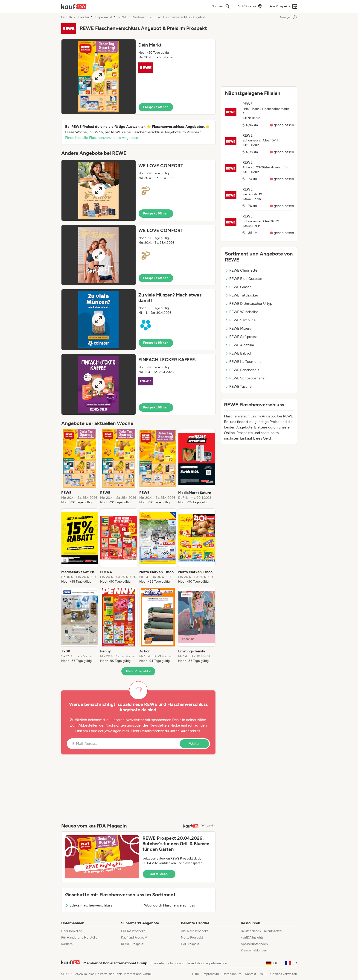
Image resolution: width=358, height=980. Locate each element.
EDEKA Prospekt (133, 931)
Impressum (211, 974)
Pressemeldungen (254, 950)
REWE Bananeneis (242, 370)
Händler (84, 17)
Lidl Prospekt (190, 944)
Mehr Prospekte (138, 671)
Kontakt (251, 974)
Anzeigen (288, 17)
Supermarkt (104, 17)
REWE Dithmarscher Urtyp (249, 304)
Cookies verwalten (284, 974)
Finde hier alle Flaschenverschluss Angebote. (102, 138)
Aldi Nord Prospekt (194, 931)
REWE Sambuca (240, 320)
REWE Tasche (238, 386)
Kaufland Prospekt (134, 937)
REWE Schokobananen (246, 378)
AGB (263, 974)
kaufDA (67, 17)
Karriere (67, 944)
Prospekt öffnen (156, 107)
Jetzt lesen (159, 874)
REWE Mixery (238, 328)
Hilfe (195, 974)
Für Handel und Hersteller (80, 937)
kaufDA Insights (252, 937)
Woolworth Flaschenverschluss (167, 905)
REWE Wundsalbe (242, 312)
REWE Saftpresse (241, 337)
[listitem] (80, 467)
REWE (123, 17)
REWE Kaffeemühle (243, 362)
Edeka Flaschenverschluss (89, 905)
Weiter (194, 744)
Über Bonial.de (72, 931)
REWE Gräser (238, 287)
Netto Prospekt (192, 937)
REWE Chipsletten (242, 270)
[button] (138, 77)
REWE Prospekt (132, 944)
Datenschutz (190, 731)
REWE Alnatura (239, 345)
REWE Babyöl (238, 353)
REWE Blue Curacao (244, 279)
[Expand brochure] (99, 77)
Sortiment (140, 17)
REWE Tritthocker (242, 295)
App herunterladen (254, 944)
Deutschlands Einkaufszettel (261, 931)
